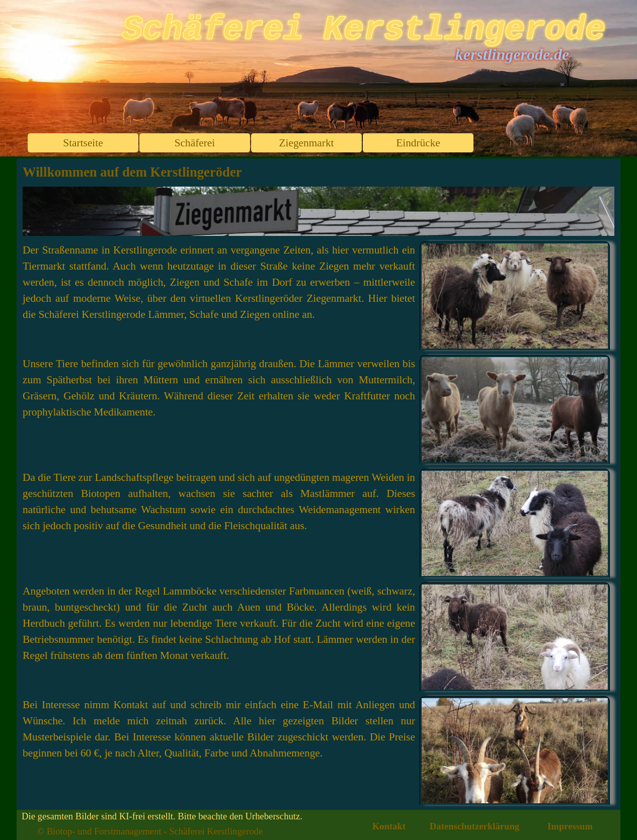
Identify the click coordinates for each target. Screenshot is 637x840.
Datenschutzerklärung (474, 826)
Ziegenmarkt (307, 143)
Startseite (83, 143)
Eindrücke (418, 143)
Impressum (570, 826)
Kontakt (389, 826)
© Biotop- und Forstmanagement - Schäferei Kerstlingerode (150, 831)
